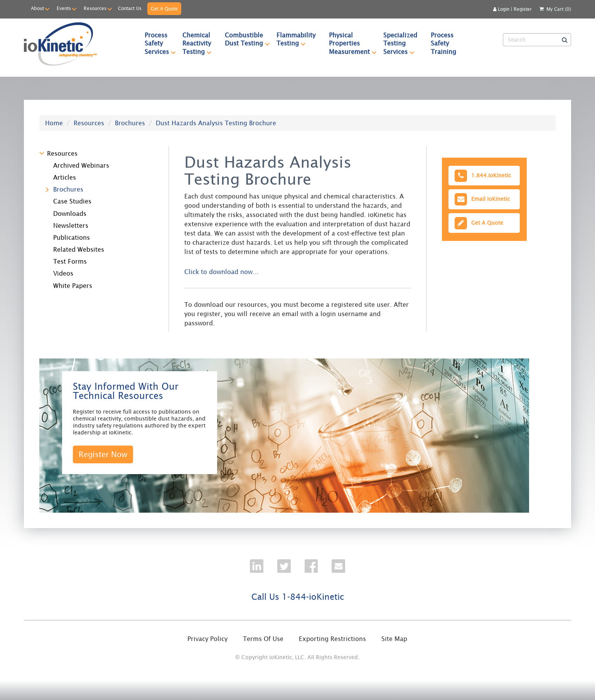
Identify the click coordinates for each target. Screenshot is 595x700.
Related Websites (79, 249)
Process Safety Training (443, 43)
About (37, 8)
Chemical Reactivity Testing (200, 43)
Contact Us (130, 8)
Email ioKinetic (481, 199)
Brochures (130, 123)
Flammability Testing (299, 39)
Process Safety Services (160, 43)
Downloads (70, 214)
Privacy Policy (207, 639)
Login (501, 9)
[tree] (98, 218)
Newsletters (71, 225)
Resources (95, 8)
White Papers (73, 286)
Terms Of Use (263, 639)
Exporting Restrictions (332, 639)
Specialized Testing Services (404, 43)
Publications (72, 237)
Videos (63, 273)
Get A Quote (164, 9)
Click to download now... (221, 272)
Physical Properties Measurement (353, 43)
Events (64, 8)
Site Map (394, 639)
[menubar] (316, 43)
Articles (65, 177)
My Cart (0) (559, 9)
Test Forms (70, 261)
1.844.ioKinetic (482, 176)
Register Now (103, 454)
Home (54, 123)
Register (523, 9)
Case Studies (72, 201)
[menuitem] (157, 43)
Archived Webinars (81, 165)
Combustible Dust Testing (247, 39)
